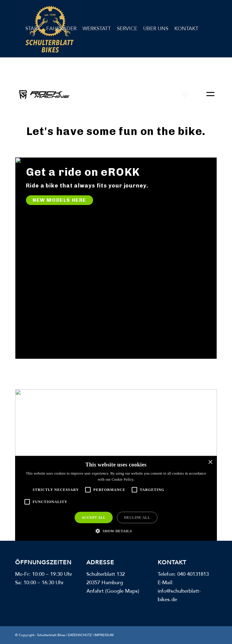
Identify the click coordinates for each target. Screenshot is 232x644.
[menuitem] (33, 29)
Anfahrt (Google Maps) (113, 591)
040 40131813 (193, 574)
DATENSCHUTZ (80, 635)
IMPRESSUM (104, 635)
